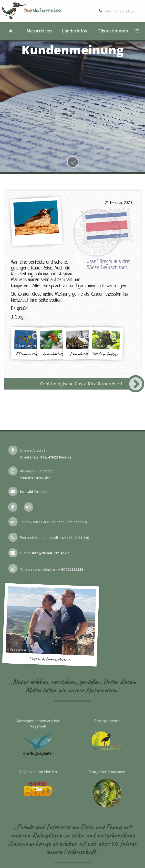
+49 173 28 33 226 (120, 11)
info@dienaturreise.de (51, 553)
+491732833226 (71, 569)
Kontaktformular (34, 492)
